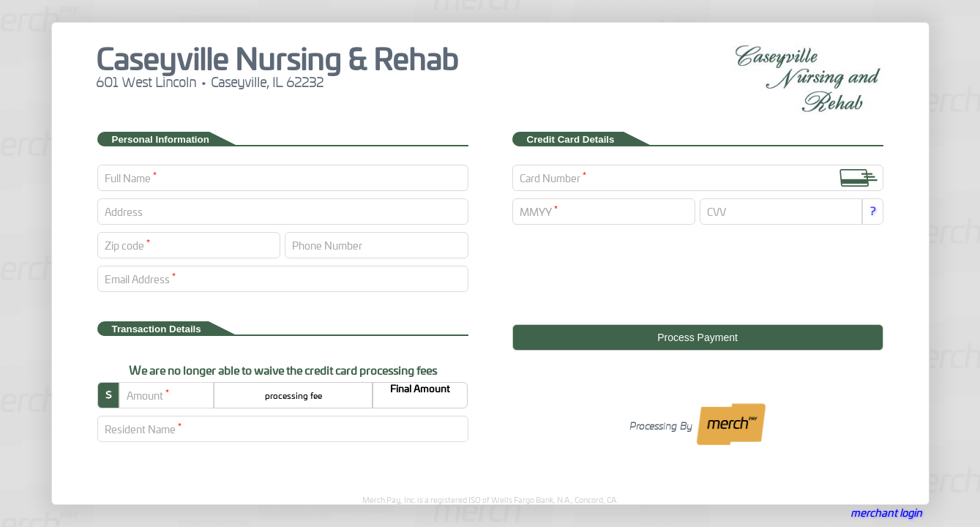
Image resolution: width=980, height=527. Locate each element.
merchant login (886, 512)
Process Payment (697, 337)
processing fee (293, 395)
